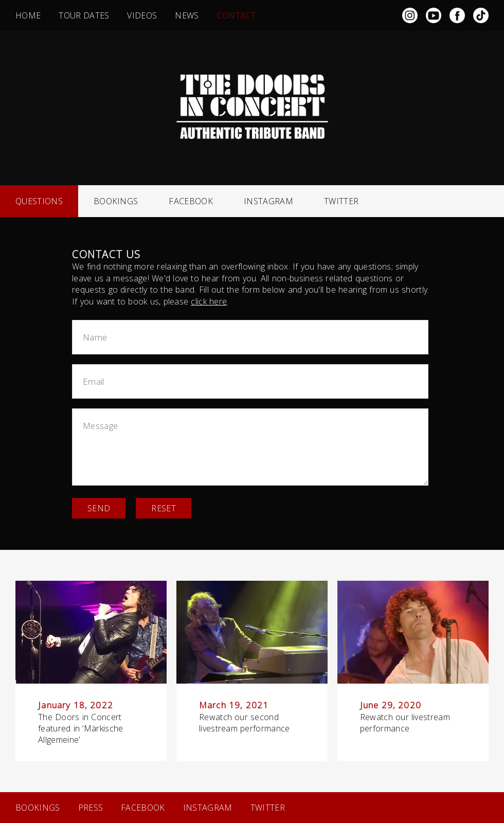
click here (209, 301)
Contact (236, 15)
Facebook (191, 201)
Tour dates (84, 15)
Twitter (341, 201)
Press (91, 808)
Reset (164, 508)
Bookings (116, 201)
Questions (39, 201)
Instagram (268, 201)
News (187, 15)
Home (28, 15)
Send (99, 508)
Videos (142, 15)
